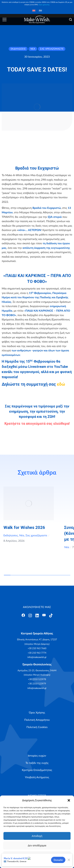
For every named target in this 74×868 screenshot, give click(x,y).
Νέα (22, 535)
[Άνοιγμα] (4, 20)
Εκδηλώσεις (11, 535)
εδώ (61, 384)
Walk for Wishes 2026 (24, 528)
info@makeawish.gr (37, 657)
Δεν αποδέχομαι (37, 845)
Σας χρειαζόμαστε (36, 535)
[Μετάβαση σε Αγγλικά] (34, 10)
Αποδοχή (37, 836)
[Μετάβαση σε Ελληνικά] (40, 10)
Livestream (37, 367)
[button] (69, 800)
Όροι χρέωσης (44, 4)
